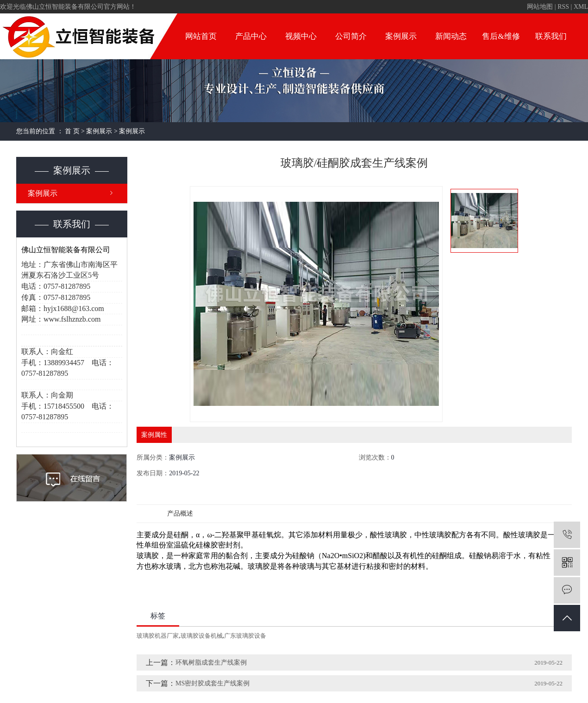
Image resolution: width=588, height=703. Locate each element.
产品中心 (251, 36)
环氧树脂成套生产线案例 (211, 663)
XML (581, 7)
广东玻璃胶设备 (245, 636)
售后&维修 (501, 36)
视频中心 (301, 36)
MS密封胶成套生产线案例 (213, 683)
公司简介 (351, 36)
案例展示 (401, 36)
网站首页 (201, 36)
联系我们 (551, 36)
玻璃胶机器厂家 (158, 636)
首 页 (72, 131)
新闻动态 (451, 36)
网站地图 (540, 7)
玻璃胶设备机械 (202, 636)
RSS (563, 7)
